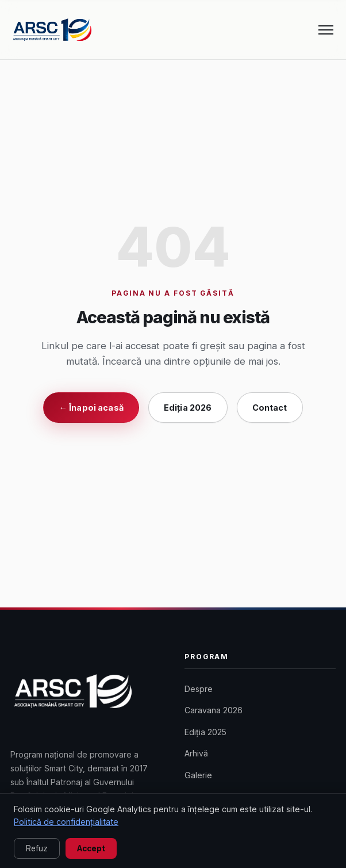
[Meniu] (326, 30)
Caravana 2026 (214, 710)
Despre (199, 689)
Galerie (198, 775)
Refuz (37, 848)
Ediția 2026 (188, 408)
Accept (91, 848)
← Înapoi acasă (91, 408)
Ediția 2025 (205, 732)
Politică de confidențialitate (66, 822)
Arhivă (196, 753)
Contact (270, 408)
